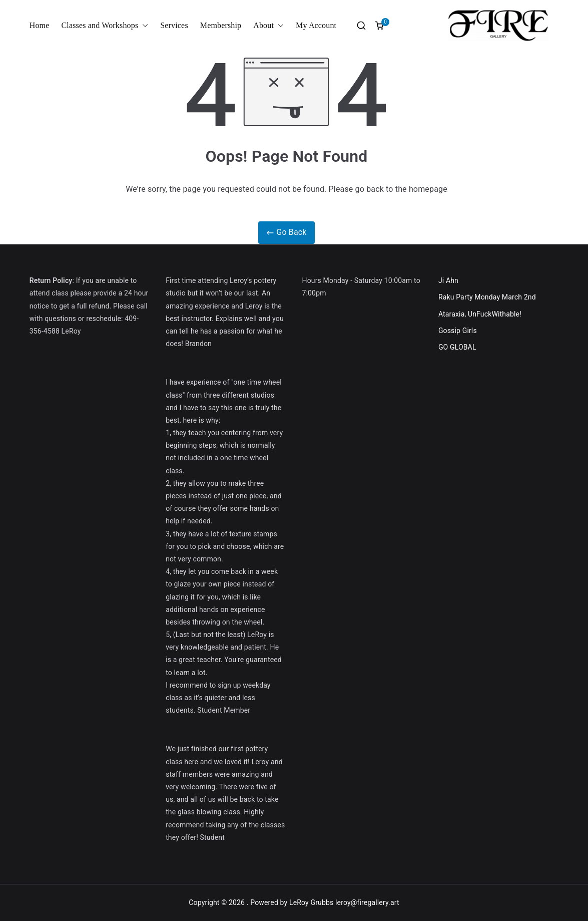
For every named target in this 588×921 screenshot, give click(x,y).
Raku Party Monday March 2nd (487, 297)
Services (174, 25)
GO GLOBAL (457, 347)
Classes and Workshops (105, 26)
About (268, 26)
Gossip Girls (458, 331)
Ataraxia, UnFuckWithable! (480, 314)
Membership (221, 25)
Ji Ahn (448, 280)
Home (40, 25)
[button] (143, 26)
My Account (316, 25)
